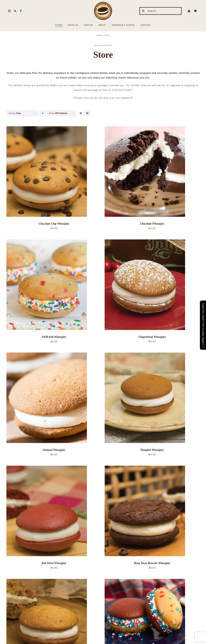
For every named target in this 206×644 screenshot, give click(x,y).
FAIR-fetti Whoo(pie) (54, 337)
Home (99, 35)
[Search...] (160, 11)
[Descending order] (43, 113)
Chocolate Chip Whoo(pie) (54, 224)
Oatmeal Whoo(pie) (54, 450)
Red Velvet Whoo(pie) (54, 563)
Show (58, 113)
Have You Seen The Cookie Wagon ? (203, 325)
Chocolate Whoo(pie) (152, 224)
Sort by (15, 113)
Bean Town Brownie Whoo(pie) (152, 563)
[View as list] (87, 113)
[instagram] (9, 11)
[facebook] (21, 11)
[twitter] (15, 11)
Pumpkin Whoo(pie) (152, 450)
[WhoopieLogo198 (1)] (103, 3)
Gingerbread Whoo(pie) (152, 337)
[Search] (143, 11)
